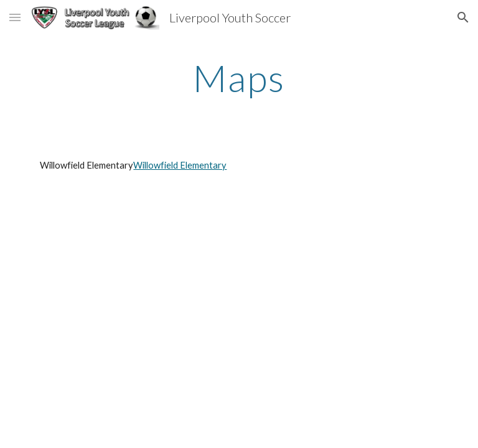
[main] (239, 78)
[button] (15, 17)
